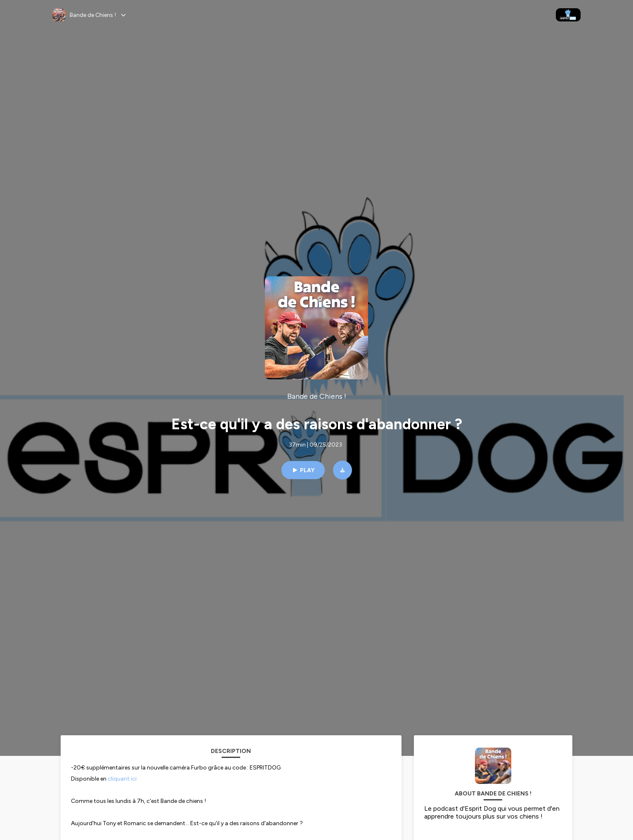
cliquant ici (123, 779)
